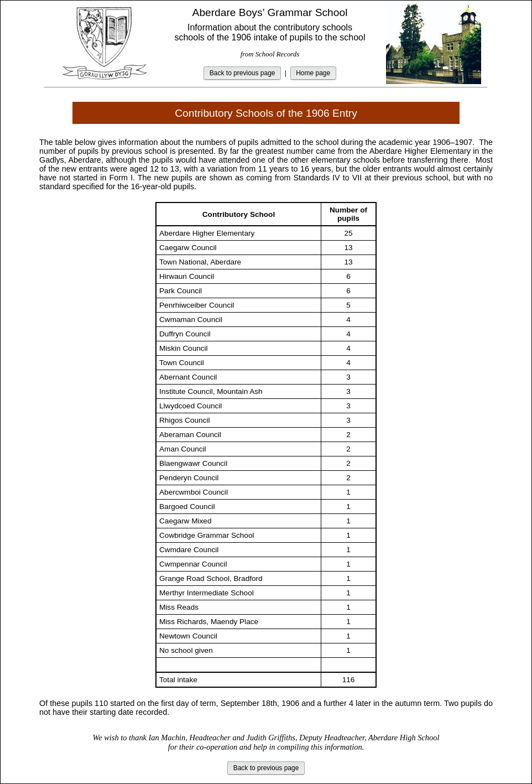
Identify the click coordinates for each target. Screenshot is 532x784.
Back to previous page (242, 73)
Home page (313, 73)
